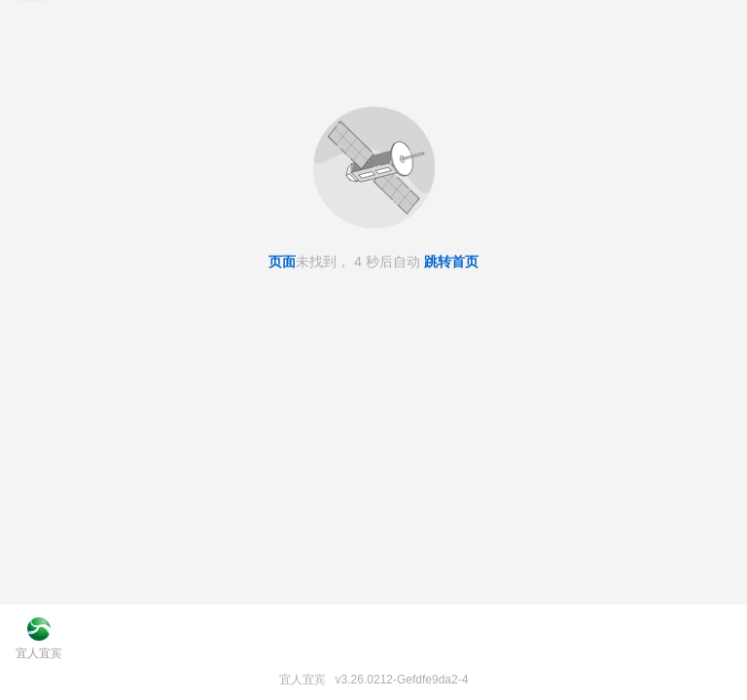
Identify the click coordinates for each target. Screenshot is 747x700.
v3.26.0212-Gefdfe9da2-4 (402, 680)
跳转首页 (451, 262)
